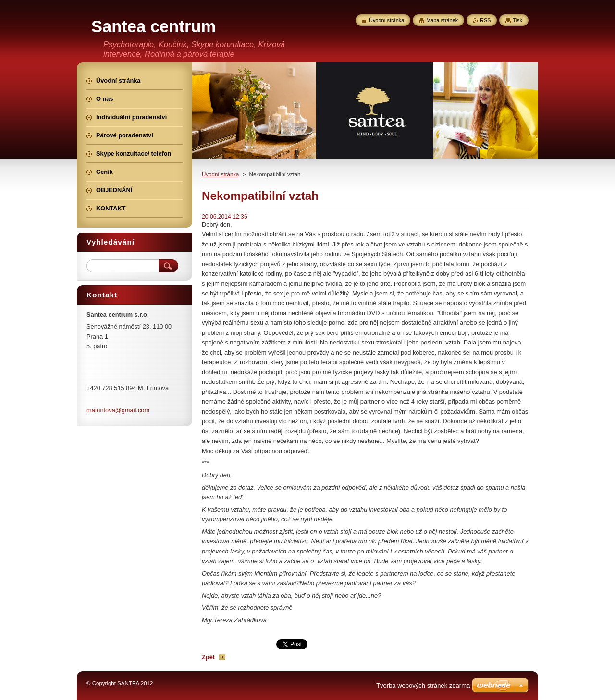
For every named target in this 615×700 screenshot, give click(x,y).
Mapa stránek (442, 20)
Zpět (208, 657)
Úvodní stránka (220, 174)
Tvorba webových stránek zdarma (423, 685)
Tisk (517, 20)
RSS (485, 20)
